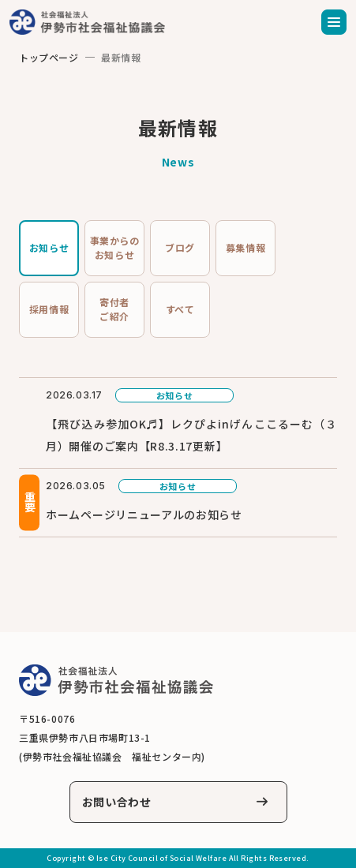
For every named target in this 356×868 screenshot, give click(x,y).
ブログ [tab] (180, 247)
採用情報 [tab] (49, 309)
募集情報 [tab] (245, 247)
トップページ (49, 57)
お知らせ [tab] (49, 247)
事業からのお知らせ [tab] (115, 247)
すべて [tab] (180, 309)
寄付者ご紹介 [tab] (114, 309)
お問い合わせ (117, 802)
